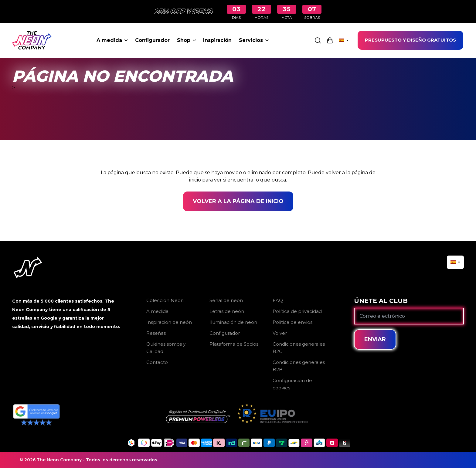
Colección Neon (165, 300)
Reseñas (156, 333)
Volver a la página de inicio (238, 201)
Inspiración (217, 40)
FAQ (278, 300)
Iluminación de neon (233, 322)
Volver (280, 333)
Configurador (152, 40)
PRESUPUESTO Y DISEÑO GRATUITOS (410, 40)
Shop (187, 40)
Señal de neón (226, 300)
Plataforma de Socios (234, 344)
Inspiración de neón (169, 322)
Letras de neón (227, 311)
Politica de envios (292, 322)
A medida (112, 40)
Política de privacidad (297, 311)
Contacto (157, 362)
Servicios (254, 40)
